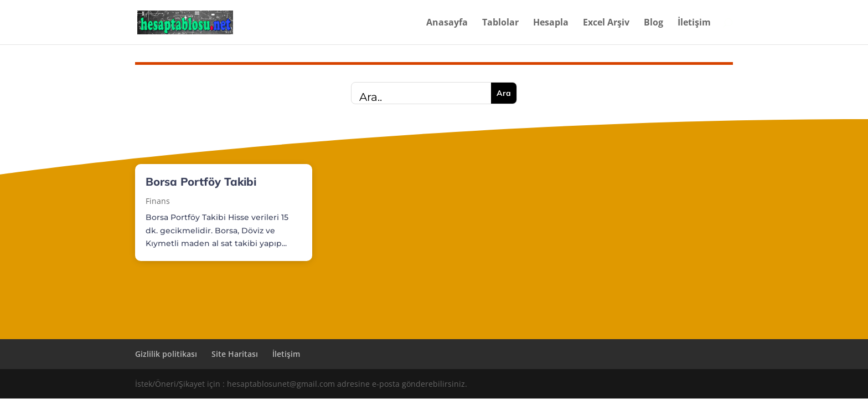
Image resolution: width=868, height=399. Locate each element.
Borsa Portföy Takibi (201, 181)
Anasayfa (447, 23)
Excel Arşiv (606, 23)
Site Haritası (235, 354)
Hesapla (551, 23)
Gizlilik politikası (166, 354)
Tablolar (500, 23)
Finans (158, 201)
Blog (653, 23)
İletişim (694, 23)
